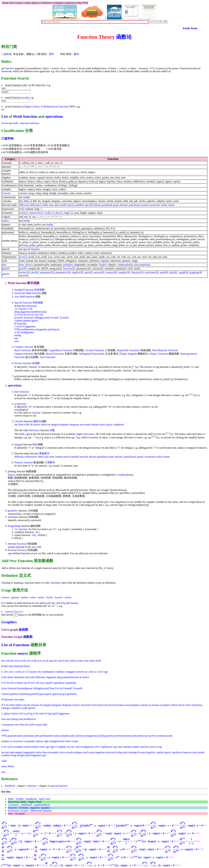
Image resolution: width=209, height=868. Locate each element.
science (19, 3)
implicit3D (78, 273)
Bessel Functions (55, 354)
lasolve (59, 597)
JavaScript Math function (28, 293)
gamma (27, 321)
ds (32, 425)
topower (187, 752)
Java (34, 547)
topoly (168, 752)
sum (51, 205)
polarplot (68, 265)
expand (48, 683)
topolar (160, 752)
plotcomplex (141, 265)
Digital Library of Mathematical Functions (47, 107)
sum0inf (79, 205)
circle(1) (24, 213)
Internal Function (17, 544)
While (11, 766)
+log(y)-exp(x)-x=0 (56, 841)
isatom (144, 705)
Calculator (55, 583)
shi (18, 332)
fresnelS (64, 318)
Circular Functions (95, 350)
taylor (109, 425)
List (5, 116)
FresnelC (68, 688)
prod (133, 736)
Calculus (19, 421)
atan (86, 661)
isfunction (197, 705)
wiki (27, 98)
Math (11, 799)
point (109, 736)
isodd (24, 708)
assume (79, 661)
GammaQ (24, 694)
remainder (30, 741)
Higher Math (35, 802)
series (102, 425)
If (2, 705)
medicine (70, 3)
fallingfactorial (42, 318)
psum (116, 205)
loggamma (30, 326)
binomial (32, 306)
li (23, 326)
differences (36, 205)
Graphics (9, 622)
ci (28, 309)
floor (52, 688)
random (5, 741)
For (57, 688)
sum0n (63, 205)
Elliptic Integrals (128, 354)
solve (33, 597)
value (4, 761)
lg (31, 713)
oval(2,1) (49, 213)
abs (3, 661)
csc (95, 672)
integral (55, 425)
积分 (35, 444)
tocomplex (54, 752)
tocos (63, 752)
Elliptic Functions (159, 354)
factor (4, 688)
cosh (91, 672)
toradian (6, 755)
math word (44, 799)
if (5, 705)
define (10, 677)
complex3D (124, 273)
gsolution (72, 694)
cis (23, 672)
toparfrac (151, 752)
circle (18, 672)
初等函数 (40, 290)
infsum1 (124, 205)
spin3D (88, 273)
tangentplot (29, 752)
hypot (21, 699)
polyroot (80, 736)
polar (57, 736)
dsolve (37, 425)
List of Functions (15, 645)
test (82, 425)
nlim (22, 725)
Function (12, 808)
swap (159, 747)
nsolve (68, 597)
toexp (92, 752)
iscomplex (165, 705)
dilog (17, 312)
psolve (152, 736)
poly (72, 736)
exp (42, 683)
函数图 (28, 637)
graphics (46, 808)
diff (28, 425)
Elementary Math (17, 802)
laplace (7, 713)
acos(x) (23, 257)
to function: (20, 404)
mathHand (26, 805)
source (23, 653)
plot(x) (29, 265)
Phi (18, 329)
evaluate (19, 683)
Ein (21, 315)
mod (21, 719)
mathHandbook (42, 805)
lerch (19, 326)
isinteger (6, 708)
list (12, 3)
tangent (19, 752)
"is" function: (21, 529)
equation (35, 808)
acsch (46, 661)
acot (28, 661)
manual (74, 603)
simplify (62, 747)
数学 (77, 54)
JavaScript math (10, 123)
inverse (76, 705)
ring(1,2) (68, 213)
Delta (45, 205)
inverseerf (86, 705)
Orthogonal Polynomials (92, 354)
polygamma (41, 329)
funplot (103, 265)
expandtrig (70, 683)
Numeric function (24, 462)
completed (118, 425)
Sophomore (107, 747)
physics (36, 3)
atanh (98, 661)
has (16, 699)
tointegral (133, 752)
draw (22, 265)
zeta (16, 341)
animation (13, 517)
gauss (42, 694)
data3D (173, 273)
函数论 (124, 37)
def (5, 677)
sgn (48, 747)
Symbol (20, 799)
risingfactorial (57, 741)
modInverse (30, 719)
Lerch (27, 713)
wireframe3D (152, 273)
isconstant (154, 705)
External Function (17, 550)
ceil (10, 672)
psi (58, 329)
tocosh (69, 752)
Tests (11, 814)
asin (67, 661)
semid (87, 425)
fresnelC (55, 318)
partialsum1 (135, 205)
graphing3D (196, 273)
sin (68, 747)
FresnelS (78, 688)
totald (27, 755)
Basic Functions (23, 350)
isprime (32, 708)
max (4, 719)
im (7, 705)
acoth (34, 661)
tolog (120, 752)
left (21, 713)
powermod (118, 736)
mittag (18, 335)
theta (45, 752)
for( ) (35, 535)
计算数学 (50, 462)
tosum (171, 205)
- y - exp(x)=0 (15, 849)
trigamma (36, 755)
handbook (10, 786)
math (27, 3)
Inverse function (23, 363)
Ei (18, 315)
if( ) (38, 532)
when (4, 766)
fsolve (50, 597)
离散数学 (44, 453)
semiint (95, 425)
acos (16, 661)
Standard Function (24, 290)
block (27, 666)
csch (100, 672)
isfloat (174, 705)
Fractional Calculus (18, 811)
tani (16, 338)
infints (19, 705)
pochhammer (27, 329)
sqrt (115, 747)
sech (10, 747)
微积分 (37, 421)
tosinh (201, 752)
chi (31, 309)
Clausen (22, 309)
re (11, 741)
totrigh (20, 755)
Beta (6, 666)
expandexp (58, 683)
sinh (78, 747)
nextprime (9, 725)
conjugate (70, 672)
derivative (34, 430)
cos (86, 672)
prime (127, 736)
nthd (21, 434)
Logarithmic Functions (61, 350)
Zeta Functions (48, 357)
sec (5, 747)
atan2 (92, 661)
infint (44, 425)
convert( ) (37, 413)
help (79, 3)
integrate (64, 425)
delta (28, 677)
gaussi (35, 321)
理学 (52, 54)
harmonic (22, 323)
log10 (55, 713)
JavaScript (50, 603)
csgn (105, 672)
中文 (86, 3)
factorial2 (29, 318)
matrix (6, 221)
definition (19, 677)
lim (16, 425)
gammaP (34, 694)
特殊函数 (38, 303)
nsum (39, 725)
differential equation (41, 811)
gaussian (57, 694)
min (9, 719)
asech (61, 661)
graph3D (184, 273)
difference (24, 205)
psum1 (145, 205)
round (75, 741)
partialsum (107, 205)
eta (29, 315)
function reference (30, 123)
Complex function (24, 347)
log (49, 713)
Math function (25, 116)
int (49, 425)
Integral (18, 444)
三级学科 (8, 139)
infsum (97, 205)
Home (5, 3)
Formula (24, 808)
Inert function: (22, 392)
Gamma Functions (24, 354)
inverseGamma (117, 705)
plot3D (6, 274)
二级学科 (7, 54)
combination (48, 672)
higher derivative (85, 434)
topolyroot (177, 752)
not (26, 725)
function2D (69, 269)
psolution (161, 736)
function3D (137, 273)
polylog (52, 329)
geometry (13, 511)
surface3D (24, 273)
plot (4, 265)
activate (9, 661)
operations (54, 116)
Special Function (23, 303)
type (44, 755)
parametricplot (15, 736)
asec (55, 661)
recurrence (155, 205)
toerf (86, 752)
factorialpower (25, 688)
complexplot (123, 265)
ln (46, 713)
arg (51, 661)
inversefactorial (100, 705)
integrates (74, 425)
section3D (99, 273)
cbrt (6, 672)
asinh (72, 661)
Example (20, 814)
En (25, 315)
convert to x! (14, 612)
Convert (6, 193)
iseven (181, 705)
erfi (41, 315)
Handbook (31, 799)
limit (21, 425)
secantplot (18, 747)
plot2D (6, 269)
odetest (5, 730)
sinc (73, 747)
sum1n (71, 205)
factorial (19, 318)
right (46, 741)
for (61, 688)
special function (32, 249)
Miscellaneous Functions (165, 350)
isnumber (16, 708)
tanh (12, 752)
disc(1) (59, 213)
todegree (78, 752)
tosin (17, 410)
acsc (40, 661)
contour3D (111, 273)
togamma (100, 752)
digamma (25, 312)
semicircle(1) (36, 213)
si (15, 332)
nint (17, 725)
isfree (188, 705)
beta (24, 306)
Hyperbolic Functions (128, 350)
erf (3, 109)
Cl (16, 309)
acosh (23, 661)
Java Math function (24, 297)
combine (60, 672)
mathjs (27, 197)
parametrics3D (63, 273)
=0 (130, 825)
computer (58, 3)
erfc (37, 315)
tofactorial (111, 752)
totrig (13, 755)
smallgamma (27, 332)
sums (57, 205)
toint (125, 752)
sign (52, 747)
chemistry (47, 3)
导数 (52, 430)
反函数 (36, 363)
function (10, 68)
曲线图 (23, 630)
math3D (164, 273)
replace (39, 741)
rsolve (164, 205)
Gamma (19, 321)
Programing (14, 526)
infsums (35, 705)
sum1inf (89, 205)
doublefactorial (39, 312)
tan (3, 752)
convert (5, 597)
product (141, 736)
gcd (64, 694)
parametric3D (47, 273)
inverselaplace (133, 705)
